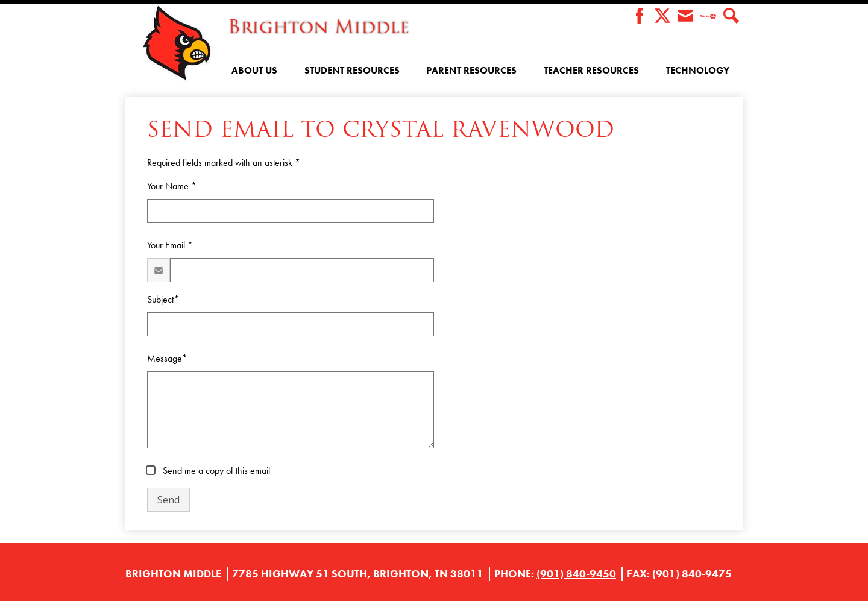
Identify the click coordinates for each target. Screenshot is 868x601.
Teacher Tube (708, 17)
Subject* (163, 299)
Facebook (640, 17)
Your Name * (172, 186)
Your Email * (170, 245)
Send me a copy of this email (215, 470)
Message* (167, 358)
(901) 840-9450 (576, 574)
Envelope (685, 17)
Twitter (662, 17)
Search (731, 17)
